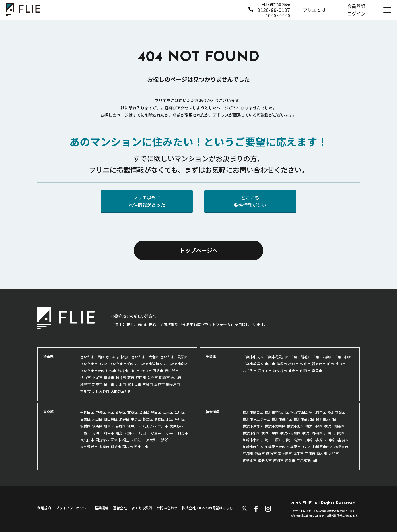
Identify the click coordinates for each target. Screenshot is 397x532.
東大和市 (153, 440)
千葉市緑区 (343, 357)
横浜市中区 (318, 412)
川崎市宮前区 (338, 440)
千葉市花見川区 (277, 357)
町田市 (144, 433)
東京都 (48, 412)
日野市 (183, 433)
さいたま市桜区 (121, 364)
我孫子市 (265, 371)
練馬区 (97, 426)
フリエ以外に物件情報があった (147, 201)
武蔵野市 (176, 426)
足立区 (109, 426)
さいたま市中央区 (94, 364)
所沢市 (158, 371)
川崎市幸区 (251, 440)
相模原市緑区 (275, 447)
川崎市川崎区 (334, 433)
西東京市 (141, 447)
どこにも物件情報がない (250, 201)
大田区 (97, 419)
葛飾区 (121, 426)
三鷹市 (85, 433)
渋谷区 (124, 419)
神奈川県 (213, 412)
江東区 (168, 412)
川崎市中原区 (272, 440)
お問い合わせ (167, 508)
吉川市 (85, 391)
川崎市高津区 (294, 440)
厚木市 (322, 453)
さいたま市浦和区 (149, 364)
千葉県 (211, 356)
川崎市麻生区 (253, 447)
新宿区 (121, 412)
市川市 (270, 364)
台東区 (144, 412)
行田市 (146, 371)
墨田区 (156, 412)
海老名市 (265, 460)
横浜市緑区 (314, 426)
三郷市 (148, 384)
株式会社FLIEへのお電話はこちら (207, 508)
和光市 (85, 384)
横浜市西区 (299, 412)
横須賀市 (341, 447)
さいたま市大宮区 (145, 357)
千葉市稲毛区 (301, 357)
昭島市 (121, 433)
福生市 (128, 440)
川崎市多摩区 (316, 440)
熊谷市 (123, 371)
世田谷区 (111, 419)
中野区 (136, 419)
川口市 (135, 371)
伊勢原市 (250, 460)
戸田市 (141, 377)
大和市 (334, 453)
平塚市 (248, 453)
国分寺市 (102, 440)
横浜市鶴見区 (253, 412)
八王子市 (149, 426)
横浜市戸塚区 (253, 426)
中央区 (101, 412)
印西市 (305, 371)
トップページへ (199, 250)
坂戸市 (159, 384)
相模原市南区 (323, 447)
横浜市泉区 (270, 433)
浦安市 (293, 371)
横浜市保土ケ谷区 (256, 419)
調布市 (133, 433)
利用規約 (44, 508)
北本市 (121, 384)
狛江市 (139, 440)
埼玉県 (48, 356)
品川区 (180, 412)
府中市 (109, 433)
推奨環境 (102, 508)
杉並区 (148, 419)
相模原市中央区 (299, 447)
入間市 (153, 377)
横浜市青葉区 (290, 433)
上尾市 (97, 377)
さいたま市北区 (118, 357)
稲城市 (116, 447)
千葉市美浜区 (253, 364)
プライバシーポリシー (73, 508)
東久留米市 (89, 447)
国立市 (116, 440)
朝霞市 (164, 377)
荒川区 (180, 419)
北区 (170, 419)
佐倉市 (305, 364)
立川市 (163, 426)
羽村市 (128, 447)
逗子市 (298, 453)
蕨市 (131, 377)
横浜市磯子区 (282, 419)
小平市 (171, 433)
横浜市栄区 (251, 433)
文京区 (133, 412)
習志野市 (319, 364)
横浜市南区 (336, 412)
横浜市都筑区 (312, 433)
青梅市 (97, 433)
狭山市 (85, 377)
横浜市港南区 (275, 426)
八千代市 (250, 371)
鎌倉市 (260, 453)
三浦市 (310, 453)
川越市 (111, 371)
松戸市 (293, 364)
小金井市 (158, 433)
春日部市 (172, 371)
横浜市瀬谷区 (334, 426)
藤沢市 (271, 453)
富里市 (317, 371)
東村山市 (87, 440)
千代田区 (87, 412)
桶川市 (109, 384)
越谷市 (121, 377)
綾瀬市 (290, 460)
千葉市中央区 (253, 357)
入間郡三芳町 (121, 391)
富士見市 (134, 384)
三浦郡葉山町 (307, 460)
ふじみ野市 (101, 391)
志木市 (176, 377)
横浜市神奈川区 (277, 412)
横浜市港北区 (326, 419)
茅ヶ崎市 (285, 453)
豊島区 (159, 419)
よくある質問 (142, 508)
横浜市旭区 (295, 426)
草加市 (109, 377)
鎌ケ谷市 (280, 371)
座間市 (278, 460)
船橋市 (282, 364)
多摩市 (104, 447)
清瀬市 (166, 440)
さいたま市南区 (176, 364)
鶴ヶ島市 (173, 384)
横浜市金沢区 (304, 419)
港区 (111, 412)
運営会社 (120, 508)
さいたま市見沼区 (174, 357)
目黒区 (85, 419)
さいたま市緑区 (92, 371)
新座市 (97, 384)
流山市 (340, 364)
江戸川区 (134, 426)
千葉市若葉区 (323, 357)
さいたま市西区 (92, 357)
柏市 (330, 364)
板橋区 (85, 426)
